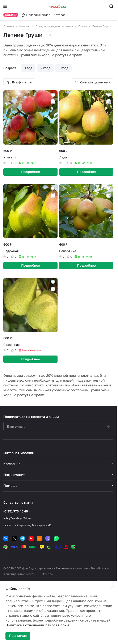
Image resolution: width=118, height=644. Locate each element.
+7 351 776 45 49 (16, 511)
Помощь (10, 486)
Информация (14, 475)
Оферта (47, 574)
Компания (12, 464)
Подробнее (31, 172)
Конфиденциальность (19, 574)
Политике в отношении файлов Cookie (37, 625)
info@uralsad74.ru (17, 518)
